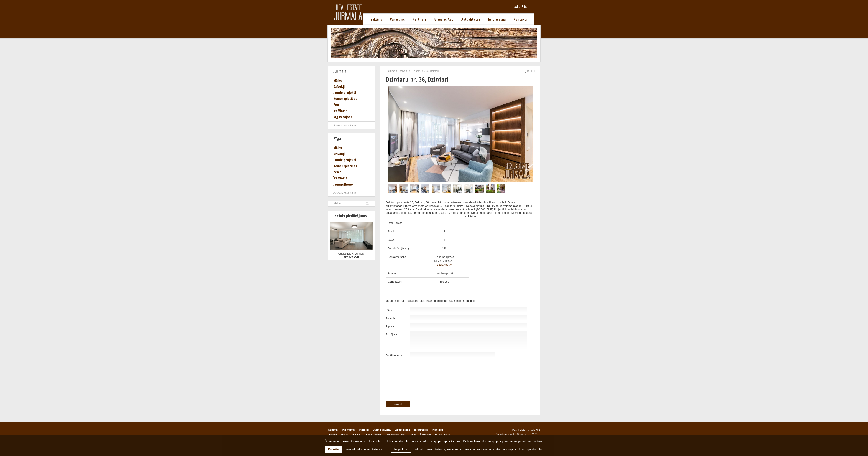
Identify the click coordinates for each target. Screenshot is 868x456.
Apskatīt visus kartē (345, 125)
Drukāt (531, 71)
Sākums (376, 19)
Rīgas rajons (343, 117)
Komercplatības (345, 99)
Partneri (419, 19)
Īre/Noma (340, 111)
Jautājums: (392, 335)
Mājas (338, 80)
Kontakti (520, 19)
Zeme (337, 105)
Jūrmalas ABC (444, 19)
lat (516, 7)
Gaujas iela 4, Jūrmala (351, 254)
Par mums (397, 19)
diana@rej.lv (444, 265)
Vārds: (390, 310)
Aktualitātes (471, 19)
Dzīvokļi (339, 86)
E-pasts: (391, 327)
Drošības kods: (395, 355)
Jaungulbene (343, 184)
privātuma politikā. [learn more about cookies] (530, 441)
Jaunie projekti (345, 93)
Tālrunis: (391, 318)
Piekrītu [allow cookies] (333, 449)
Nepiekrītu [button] (401, 449)
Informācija (497, 19)
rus (524, 7)
